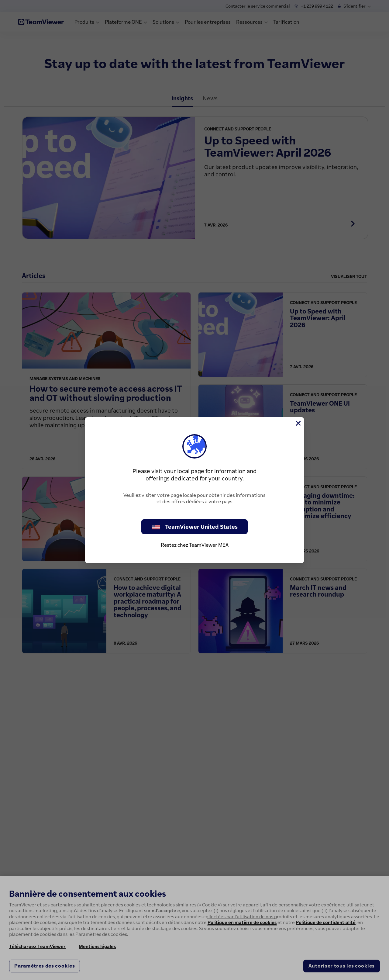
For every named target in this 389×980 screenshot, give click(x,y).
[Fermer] (298, 423)
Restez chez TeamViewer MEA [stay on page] (195, 545)
